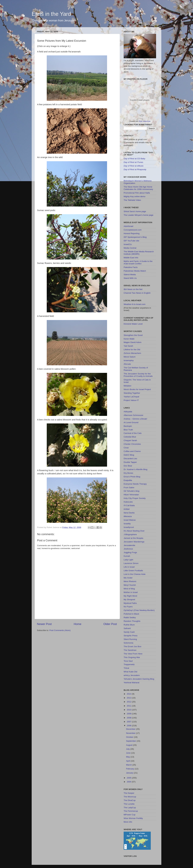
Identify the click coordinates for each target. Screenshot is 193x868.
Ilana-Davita (129, 513)
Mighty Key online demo (134, 196)
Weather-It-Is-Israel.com (135, 304)
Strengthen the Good (133, 335)
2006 (129, 726)
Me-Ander (128, 578)
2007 (129, 722)
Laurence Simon (131, 563)
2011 (129, 706)
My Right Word (130, 596)
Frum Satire (129, 488)
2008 (129, 718)
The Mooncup (130, 797)
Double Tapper (130, 462)
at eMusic (134, 166)
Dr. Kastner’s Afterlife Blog (135, 469)
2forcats (127, 364)
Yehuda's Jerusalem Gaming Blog (139, 679)
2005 (129, 778)
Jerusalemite (129, 545)
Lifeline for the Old (132, 350)
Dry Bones (128, 473)
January (130, 773)
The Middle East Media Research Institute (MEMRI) (139, 253)
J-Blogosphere (130, 534)
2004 (129, 782)
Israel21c (128, 244)
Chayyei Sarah (130, 440)
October (130, 737)
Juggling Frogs (130, 552)
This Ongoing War (132, 657)
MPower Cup (130, 815)
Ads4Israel (128, 226)
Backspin (128, 426)
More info (128, 822)
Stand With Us (130, 278)
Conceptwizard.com (133, 230)
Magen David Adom (133, 342)
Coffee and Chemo (132, 451)
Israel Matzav (130, 520)
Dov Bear (128, 466)
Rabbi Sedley (130, 617)
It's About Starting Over (134, 531)
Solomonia (128, 643)
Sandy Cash (129, 632)
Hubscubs (128, 502)
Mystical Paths (130, 603)
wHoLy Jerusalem (132, 675)
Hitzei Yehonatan (131, 495)
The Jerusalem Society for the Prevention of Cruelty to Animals (138, 375)
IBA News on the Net (133, 289)
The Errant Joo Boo (132, 646)
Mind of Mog (129, 589)
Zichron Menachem (132, 353)
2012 (129, 702)
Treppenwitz (129, 664)
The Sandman (130, 650)
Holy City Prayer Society (135, 498)
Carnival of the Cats (133, 433)
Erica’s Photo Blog (132, 477)
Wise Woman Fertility (133, 818)
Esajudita (128, 480)
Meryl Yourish (130, 585)
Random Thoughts (132, 621)
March (129, 765)
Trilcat (126, 668)
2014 (129, 694)
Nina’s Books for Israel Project (137, 389)
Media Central (130, 248)
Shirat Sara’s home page (135, 211)
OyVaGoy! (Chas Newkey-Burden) (139, 610)
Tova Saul (128, 661)
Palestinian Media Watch (135, 271)
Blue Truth (128, 430)
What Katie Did (130, 672)
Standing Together (132, 393)
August (130, 745)
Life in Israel (129, 567)
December (131, 729)
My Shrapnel (129, 600)
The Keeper (129, 793)
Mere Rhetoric (130, 581)
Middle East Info (131, 258)
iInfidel (127, 509)
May (128, 757)
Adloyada (128, 412)
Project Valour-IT (131, 400)
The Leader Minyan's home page (138, 215)
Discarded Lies (130, 459)
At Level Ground (131, 422)
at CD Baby (134, 159)
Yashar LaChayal (131, 397)
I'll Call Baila (129, 505)
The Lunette (129, 804)
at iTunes (133, 162)
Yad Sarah (128, 346)
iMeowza (128, 516)
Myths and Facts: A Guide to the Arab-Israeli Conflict (138, 262)
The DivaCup (130, 800)
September (131, 741)
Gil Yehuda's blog (131, 491)
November (131, 733)
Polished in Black (131, 614)
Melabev (127, 386)
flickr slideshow (145, 121)
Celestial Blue (130, 437)
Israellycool (129, 527)
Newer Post (44, 624)
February (130, 769)
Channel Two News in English (137, 293)
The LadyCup (130, 808)
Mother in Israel (131, 592)
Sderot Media (130, 275)
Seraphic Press (131, 636)
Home (78, 624)
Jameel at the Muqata (133, 538)
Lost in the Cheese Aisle (135, 574)
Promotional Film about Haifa (137, 193)
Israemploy (129, 360)
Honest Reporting (132, 233)
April (128, 761)
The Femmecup (131, 811)
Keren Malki (129, 339)
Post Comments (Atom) (60, 630)
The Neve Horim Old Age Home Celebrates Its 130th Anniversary (138, 188)
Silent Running (130, 639)
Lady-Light (128, 560)
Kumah (127, 556)
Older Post (110, 624)
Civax (126, 448)
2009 (129, 714)
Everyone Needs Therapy (135, 484)
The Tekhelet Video (132, 200)
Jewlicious (128, 549)
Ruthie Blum (129, 625)
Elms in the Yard (51, 14)
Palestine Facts (131, 267)
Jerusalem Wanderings (134, 542)
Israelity (127, 524)
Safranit (127, 628)
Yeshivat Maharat (131, 683)
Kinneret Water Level (133, 324)
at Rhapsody (135, 169)
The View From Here (133, 654)
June (129, 753)
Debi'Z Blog (129, 455)
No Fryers (128, 607)
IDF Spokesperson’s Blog (135, 237)
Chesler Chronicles (132, 444)
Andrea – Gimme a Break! (135, 419)
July (128, 749)
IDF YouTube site (131, 241)
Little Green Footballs (133, 571)
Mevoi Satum (130, 357)
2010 (129, 710)
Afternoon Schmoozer (134, 415)
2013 (129, 698)
